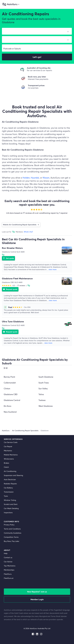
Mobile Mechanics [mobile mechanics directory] (11, 455)
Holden (26, 178)
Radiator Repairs (10, 484)
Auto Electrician (10, 479)
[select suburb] (37, 48)
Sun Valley (43, 388)
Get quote (8, 258)
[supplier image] (67, 251)
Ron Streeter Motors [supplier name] (12, 248)
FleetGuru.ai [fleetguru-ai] (9, 578)
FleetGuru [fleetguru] (8, 574)
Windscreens (9, 459)
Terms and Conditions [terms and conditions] (12, 529)
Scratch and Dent (11, 504)
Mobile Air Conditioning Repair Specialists (21, 225)
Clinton (7, 388)
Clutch (6, 467)
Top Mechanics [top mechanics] (10, 566)
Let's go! (37, 57)
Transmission (9, 492)
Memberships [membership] (9, 570)
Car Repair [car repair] (8, 446)
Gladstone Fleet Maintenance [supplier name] (17, 278)
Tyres (6, 496)
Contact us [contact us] (8, 557)
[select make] (36, 32)
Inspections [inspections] (8, 512)
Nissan (46, 178)
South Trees (44, 383)
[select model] (36, 40)
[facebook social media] (33, 634)
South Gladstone (46, 377)
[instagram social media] (41, 634)
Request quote (10, 289)
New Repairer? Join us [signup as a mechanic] (37, 592)
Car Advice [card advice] (8, 562)
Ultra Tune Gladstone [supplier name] (13, 321)
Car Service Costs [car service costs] (11, 442)
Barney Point (9, 377)
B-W (6, 368)
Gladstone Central (12, 400)
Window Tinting (10, 500)
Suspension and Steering (13, 475)
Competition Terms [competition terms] (11, 537)
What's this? (28, 232)
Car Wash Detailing (11, 508)
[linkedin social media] (37, 634)
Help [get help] (6, 553)
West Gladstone (46, 406)
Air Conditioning (10, 471)
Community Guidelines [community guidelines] (13, 533)
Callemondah (10, 383)
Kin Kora (7, 406)
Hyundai (35, 178)
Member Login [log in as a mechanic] (37, 599)
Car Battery (8, 488)
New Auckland (10, 412)
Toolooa (42, 400)
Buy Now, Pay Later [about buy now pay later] (12, 541)
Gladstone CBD (11, 394)
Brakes (6, 463)
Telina (41, 394)
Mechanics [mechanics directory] (8, 451)
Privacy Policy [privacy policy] (9, 525)
